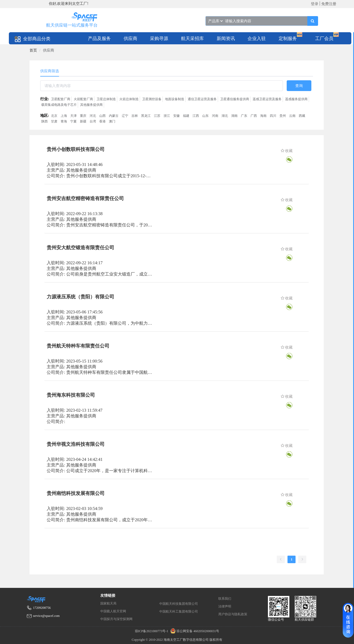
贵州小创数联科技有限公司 (76, 149)
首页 (33, 50)
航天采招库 (192, 39)
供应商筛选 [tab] (50, 71)
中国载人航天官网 (113, 611)
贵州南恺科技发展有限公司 (76, 493)
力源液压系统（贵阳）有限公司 (80, 297)
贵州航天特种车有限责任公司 (78, 346)
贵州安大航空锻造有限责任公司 (80, 248)
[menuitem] (99, 38)
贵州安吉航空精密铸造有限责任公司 (85, 198)
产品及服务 (99, 39)
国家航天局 (108, 603)
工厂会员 (324, 39)
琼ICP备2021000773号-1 (152, 631)
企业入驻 (257, 39)
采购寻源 (159, 39)
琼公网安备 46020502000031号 (194, 631)
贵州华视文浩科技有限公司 (76, 444)
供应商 (130, 39)
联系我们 (225, 599)
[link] (33, 50)
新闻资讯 (226, 39)
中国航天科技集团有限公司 (179, 604)
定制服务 (288, 39)
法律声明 (225, 606)
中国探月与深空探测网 (116, 619)
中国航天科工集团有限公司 (179, 612)
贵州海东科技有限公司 (71, 395)
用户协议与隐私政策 (233, 614)
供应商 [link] (49, 50)
